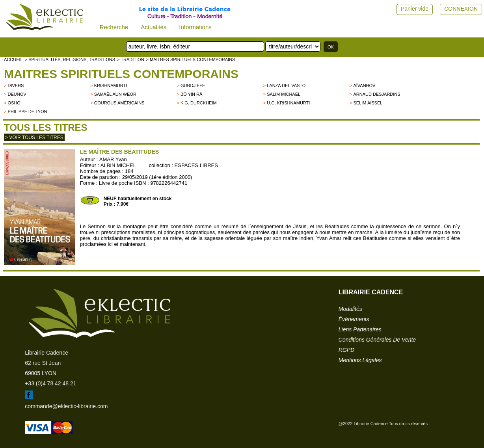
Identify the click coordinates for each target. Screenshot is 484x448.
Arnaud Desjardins (377, 94)
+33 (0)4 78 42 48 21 (50, 383)
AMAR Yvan (113, 159)
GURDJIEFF (193, 86)
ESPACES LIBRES (196, 165)
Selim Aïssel (368, 103)
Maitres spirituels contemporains (121, 74)
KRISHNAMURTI (111, 86)
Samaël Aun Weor (115, 94)
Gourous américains (119, 103)
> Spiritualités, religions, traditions (70, 59)
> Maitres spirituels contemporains (191, 59)
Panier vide (415, 9)
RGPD (346, 350)
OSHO (14, 103)
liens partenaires (360, 329)
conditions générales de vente (377, 340)
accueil (13, 59)
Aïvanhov (364, 86)
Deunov (17, 94)
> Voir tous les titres (34, 138)
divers (16, 86)
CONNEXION (461, 9)
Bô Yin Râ (191, 94)
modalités (350, 309)
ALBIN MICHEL (118, 165)
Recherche (114, 27)
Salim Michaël (284, 94)
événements (354, 319)
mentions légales (360, 360)
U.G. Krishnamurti (288, 103)
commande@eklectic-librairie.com (66, 406)
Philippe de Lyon (27, 112)
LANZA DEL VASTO (286, 86)
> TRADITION (131, 59)
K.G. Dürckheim (199, 103)
